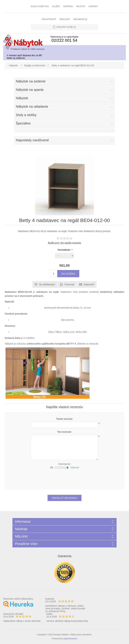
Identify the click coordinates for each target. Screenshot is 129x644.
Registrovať (49, 19)
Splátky (81, 6)
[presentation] (64, 478)
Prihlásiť (65, 19)
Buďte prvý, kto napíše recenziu (65, 243)
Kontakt (93, 6)
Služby (56, 6)
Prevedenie (64, 250)
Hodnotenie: (64, 464)
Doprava (68, 6)
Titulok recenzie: (64, 419)
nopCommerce (70, 639)
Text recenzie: (64, 432)
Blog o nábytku (40, 6)
